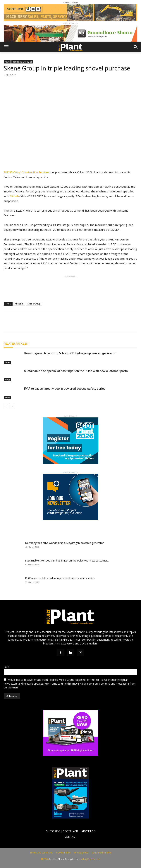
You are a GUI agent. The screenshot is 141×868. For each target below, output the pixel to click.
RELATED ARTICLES (16, 344)
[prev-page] (6, 406)
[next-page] (12, 406)
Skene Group (34, 304)
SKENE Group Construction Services (26, 172)
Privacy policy (81, 853)
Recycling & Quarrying (22, 62)
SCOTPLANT (71, 831)
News (7, 62)
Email (7, 667)
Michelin (15, 196)
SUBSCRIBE (53, 831)
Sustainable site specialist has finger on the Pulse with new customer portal (76, 371)
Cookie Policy (63, 853)
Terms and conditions (41, 853)
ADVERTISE (88, 831)
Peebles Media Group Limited (65, 859)
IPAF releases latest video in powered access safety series (65, 389)
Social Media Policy (101, 853)
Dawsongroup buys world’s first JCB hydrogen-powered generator (70, 353)
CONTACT (71, 837)
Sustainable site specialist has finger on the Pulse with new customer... (67, 560)
